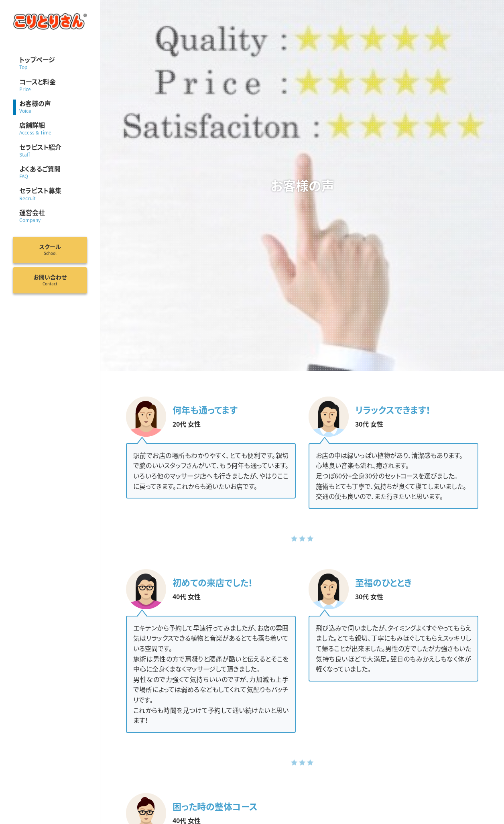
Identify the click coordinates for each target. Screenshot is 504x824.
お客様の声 (53, 107)
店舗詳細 (53, 129)
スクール (50, 250)
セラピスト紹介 (53, 151)
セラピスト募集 (53, 194)
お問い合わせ (50, 280)
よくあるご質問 (53, 173)
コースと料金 (53, 85)
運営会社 (53, 216)
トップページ (53, 63)
